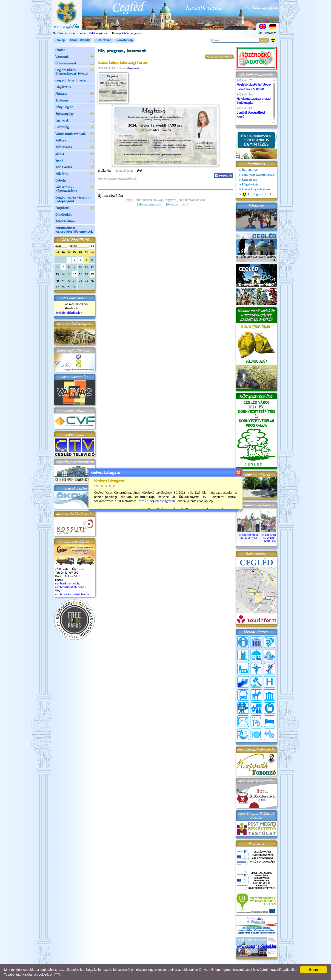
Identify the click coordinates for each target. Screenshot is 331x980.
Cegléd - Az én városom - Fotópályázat (73, 199)
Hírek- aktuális (80, 40)
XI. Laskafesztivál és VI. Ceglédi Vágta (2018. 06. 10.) (273, 536)
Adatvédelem (65, 221)
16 (75, 274)
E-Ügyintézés (250, 185)
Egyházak (75, 121)
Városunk (75, 57)
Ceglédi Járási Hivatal (71, 80)
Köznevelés (75, 147)
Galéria (75, 181)
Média (75, 154)
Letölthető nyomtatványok (259, 175)
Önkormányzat (75, 64)
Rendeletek (249, 180)
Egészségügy (75, 114)
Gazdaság (75, 127)
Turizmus (75, 101)
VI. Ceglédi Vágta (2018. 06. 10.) (248, 535)
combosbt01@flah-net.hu (71, 587)
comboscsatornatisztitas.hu (72, 594)
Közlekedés (75, 167)
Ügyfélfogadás (251, 170)
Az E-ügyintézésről (257, 194)
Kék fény (75, 174)
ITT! (57, 974)
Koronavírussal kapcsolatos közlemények (74, 230)
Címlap (60, 40)
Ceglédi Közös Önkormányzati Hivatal (75, 72)
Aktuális (75, 94)
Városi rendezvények (75, 134)
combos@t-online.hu (68, 584)
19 (92, 274)
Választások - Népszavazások (75, 189)
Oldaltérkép (103, 40)
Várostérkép (125, 40)
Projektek (75, 208)
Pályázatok (63, 87)
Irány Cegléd (64, 107)
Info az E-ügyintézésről (256, 189)
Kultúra (75, 141)
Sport (75, 161)
